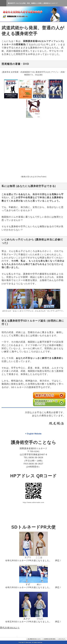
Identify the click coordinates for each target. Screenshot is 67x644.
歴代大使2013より (10, 628)
